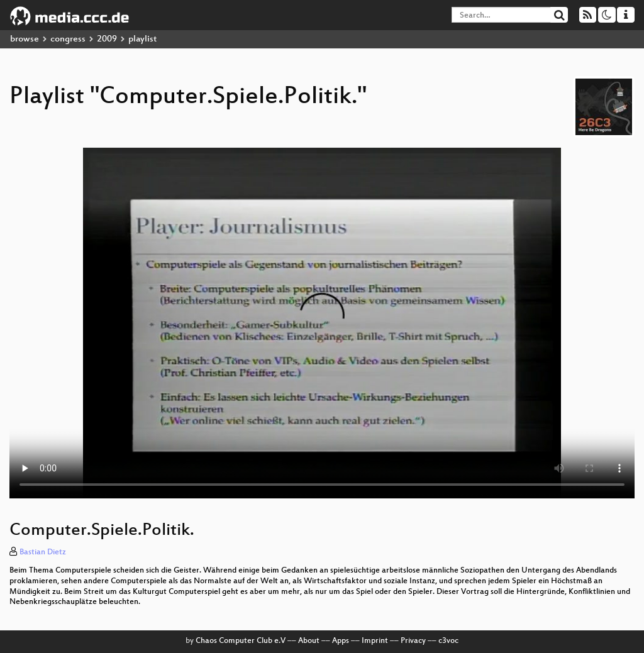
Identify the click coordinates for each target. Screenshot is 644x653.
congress (68, 39)
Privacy (413, 641)
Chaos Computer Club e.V (241, 641)
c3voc (448, 641)
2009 (107, 39)
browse (25, 39)
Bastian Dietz (43, 552)
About (309, 641)
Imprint (375, 641)
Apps (341, 641)
